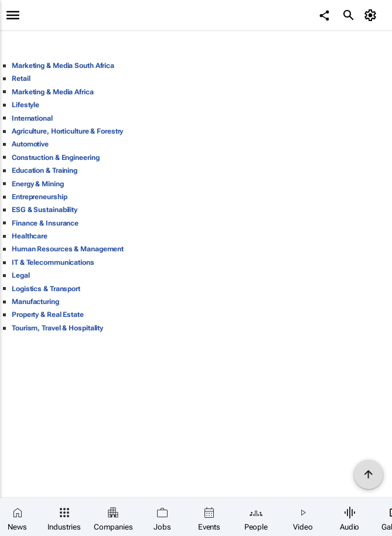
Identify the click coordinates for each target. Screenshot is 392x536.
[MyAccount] (372, 15)
